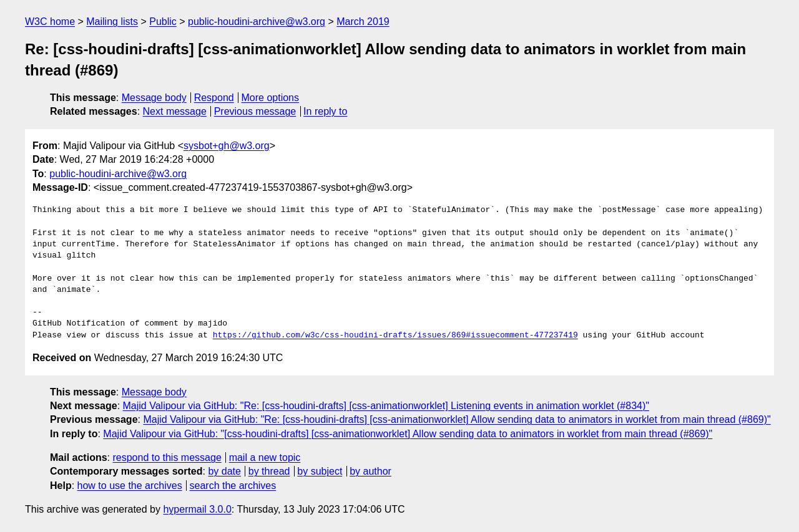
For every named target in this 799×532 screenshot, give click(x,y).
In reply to (325, 111)
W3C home (50, 22)
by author (370, 471)
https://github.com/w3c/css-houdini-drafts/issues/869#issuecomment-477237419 (395, 336)
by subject (320, 471)
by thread (269, 471)
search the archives (233, 486)
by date (224, 471)
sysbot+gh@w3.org (227, 146)
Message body (154, 98)
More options (271, 98)
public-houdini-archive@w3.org (257, 22)
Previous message (255, 111)
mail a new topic (265, 457)
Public (163, 22)
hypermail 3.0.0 (197, 509)
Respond (214, 98)
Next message (175, 111)
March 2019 (363, 22)
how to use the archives (130, 486)
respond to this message (167, 457)
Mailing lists (112, 22)
